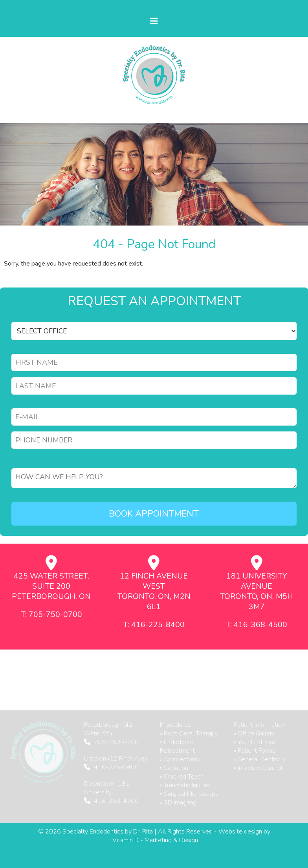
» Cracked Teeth (182, 777)
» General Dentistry (260, 759)
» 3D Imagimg (178, 802)
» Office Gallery (254, 733)
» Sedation (174, 768)
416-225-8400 (116, 767)
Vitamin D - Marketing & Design (155, 840)
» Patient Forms (255, 751)
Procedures (175, 725)
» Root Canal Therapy (189, 733)
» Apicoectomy (180, 759)
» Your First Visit (255, 742)
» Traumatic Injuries (185, 785)
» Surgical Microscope (189, 794)
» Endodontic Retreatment (177, 746)
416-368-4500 (116, 801)
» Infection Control (258, 768)
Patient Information (259, 725)
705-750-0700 (116, 742)
